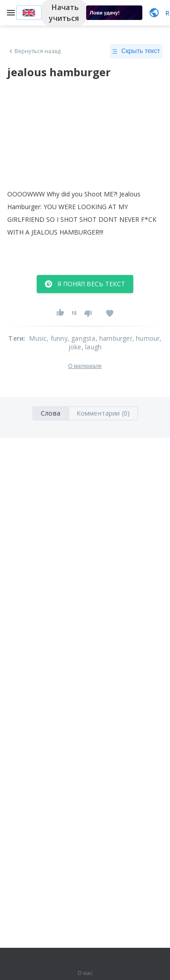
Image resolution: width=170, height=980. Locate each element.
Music (38, 338)
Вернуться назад (34, 51)
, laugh (92, 347)
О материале (85, 366)
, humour (146, 338)
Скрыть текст (136, 51)
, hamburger (114, 338)
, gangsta (82, 338)
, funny (57, 338)
